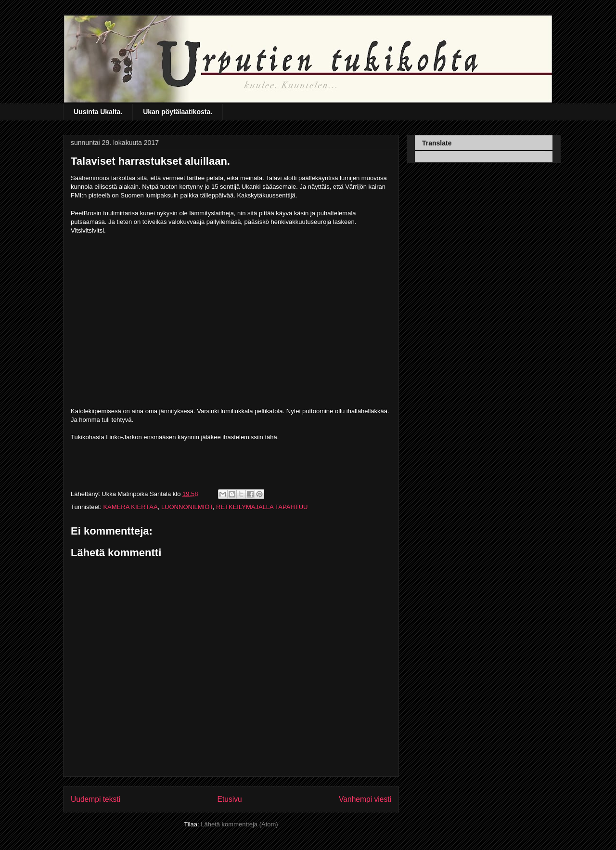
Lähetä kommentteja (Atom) (239, 824)
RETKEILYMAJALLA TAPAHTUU (262, 507)
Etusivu (230, 799)
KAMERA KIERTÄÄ (130, 507)
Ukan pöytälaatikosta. (178, 112)
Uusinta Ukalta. (98, 112)
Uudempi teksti (96, 799)
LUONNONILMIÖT (187, 507)
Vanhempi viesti (365, 799)
